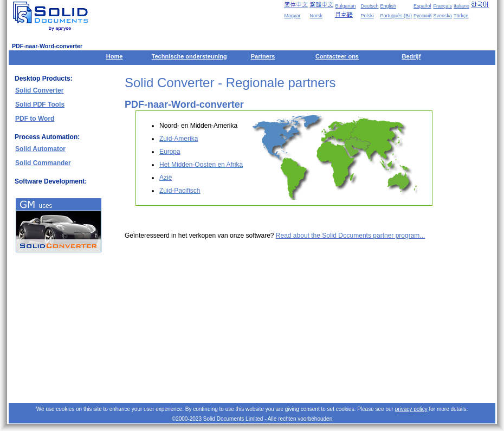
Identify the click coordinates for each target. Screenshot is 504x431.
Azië (166, 178)
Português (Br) (396, 16)
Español (422, 6)
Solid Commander (43, 163)
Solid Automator (40, 149)
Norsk (316, 16)
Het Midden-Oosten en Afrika (201, 165)
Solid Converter (39, 90)
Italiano (461, 6)
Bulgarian (345, 6)
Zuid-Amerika (179, 139)
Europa (170, 152)
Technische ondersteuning (189, 56)
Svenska (442, 16)
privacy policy (411, 409)
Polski (367, 16)
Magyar (292, 16)
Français (442, 6)
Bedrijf (411, 56)
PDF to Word (35, 119)
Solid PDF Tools (40, 105)
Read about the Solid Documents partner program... (350, 236)
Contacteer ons (337, 56)
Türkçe (461, 16)
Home (115, 56)
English (389, 6)
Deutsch (369, 6)
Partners (263, 56)
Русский (422, 16)
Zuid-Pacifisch (180, 191)
